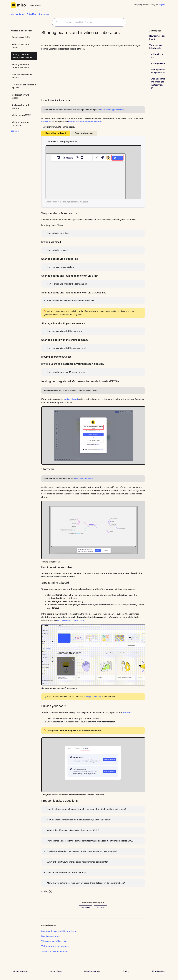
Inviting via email (158, 63)
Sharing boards (45, 14)
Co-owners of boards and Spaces (24, 86)
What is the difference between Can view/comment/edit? (73, 830)
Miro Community (92, 971)
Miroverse (127, 713)
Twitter (47, 892)
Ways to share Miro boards (156, 47)
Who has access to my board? (22, 76)
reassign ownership (93, 697)
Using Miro (32, 14)
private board (71, 399)
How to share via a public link (60, 267)
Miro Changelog (20, 971)
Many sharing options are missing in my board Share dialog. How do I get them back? (86, 883)
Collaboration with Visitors (21, 107)
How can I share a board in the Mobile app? (67, 872)
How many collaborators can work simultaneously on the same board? (79, 820)
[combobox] (89, 22)
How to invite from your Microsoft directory (67, 372)
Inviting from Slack (157, 56)
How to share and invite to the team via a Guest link (70, 301)
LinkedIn (51, 892)
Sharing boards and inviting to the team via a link (158, 83)
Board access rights (21, 37)
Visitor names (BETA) (21, 115)
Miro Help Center (18, 14)
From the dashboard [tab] (84, 133)
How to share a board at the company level (67, 348)
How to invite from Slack (58, 233)
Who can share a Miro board (22, 46)
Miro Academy (159, 971)
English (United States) (145, 5)
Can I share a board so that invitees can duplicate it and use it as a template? (82, 851)
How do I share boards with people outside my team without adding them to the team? (87, 809)
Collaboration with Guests (21, 96)
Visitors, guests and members (21, 124)
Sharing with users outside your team (21, 66)
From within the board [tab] (56, 133)
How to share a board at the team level (65, 331)
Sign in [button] (162, 5)
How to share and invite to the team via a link (68, 284)
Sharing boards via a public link (158, 71)
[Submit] (55, 22)
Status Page (56, 971)
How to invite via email (57, 250)
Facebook (43, 892)
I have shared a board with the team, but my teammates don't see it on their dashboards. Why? (90, 841)
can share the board (84, 479)
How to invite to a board (157, 37)
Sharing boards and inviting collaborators (22, 56)
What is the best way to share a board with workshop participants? (77, 862)
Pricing (126, 971)
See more (15, 131)
